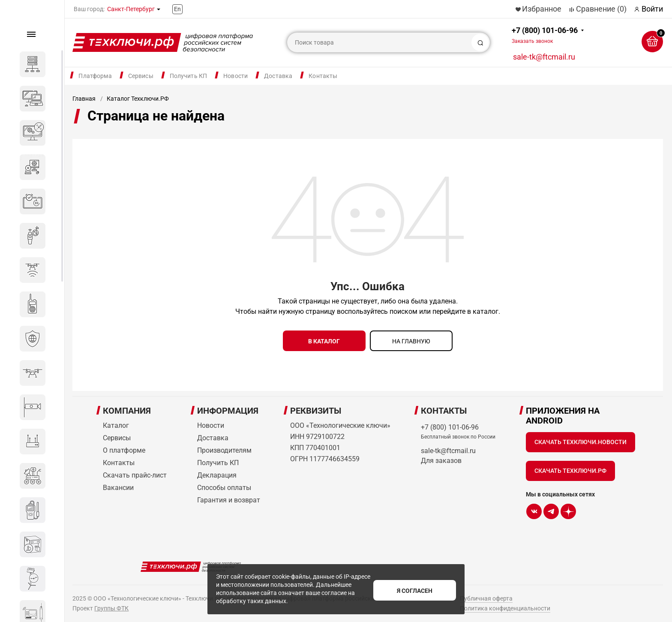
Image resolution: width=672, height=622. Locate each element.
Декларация (217, 473)
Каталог (116, 423)
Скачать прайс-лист (135, 473)
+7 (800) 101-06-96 (545, 35)
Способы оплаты (224, 485)
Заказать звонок (532, 41)
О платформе (124, 448)
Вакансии (118, 485)
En (177, 9)
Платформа (95, 76)
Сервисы (141, 76)
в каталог (324, 341)
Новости (235, 76)
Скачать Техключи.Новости (580, 440)
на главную (411, 341)
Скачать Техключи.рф (570, 469)
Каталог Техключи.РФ (138, 99)
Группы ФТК (111, 606)
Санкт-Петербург (131, 9)
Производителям (224, 448)
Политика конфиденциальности (505, 606)
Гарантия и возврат (229, 498)
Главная (84, 99)
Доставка (278, 76)
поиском (403, 311)
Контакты (323, 76)
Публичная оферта (486, 596)
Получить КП (189, 76)
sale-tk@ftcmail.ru (544, 57)
